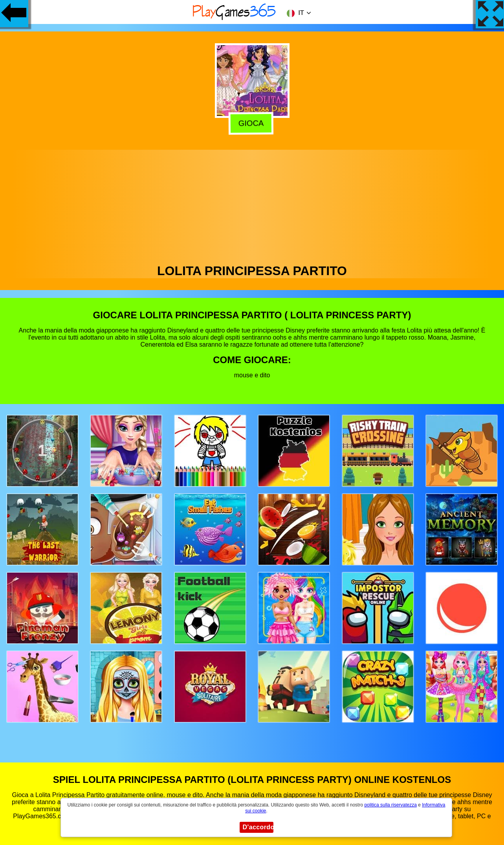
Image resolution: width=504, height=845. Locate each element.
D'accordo (258, 827)
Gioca (253, 123)
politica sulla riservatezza (390, 805)
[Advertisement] (252, 205)
